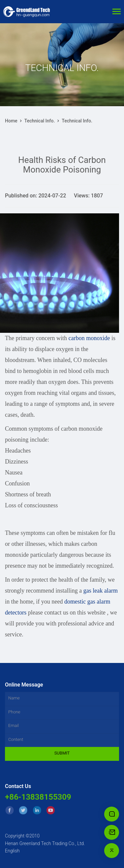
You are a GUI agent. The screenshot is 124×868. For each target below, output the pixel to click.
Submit (62, 753)
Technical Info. (40, 121)
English (12, 851)
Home (11, 121)
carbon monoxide (89, 338)
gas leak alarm (101, 591)
